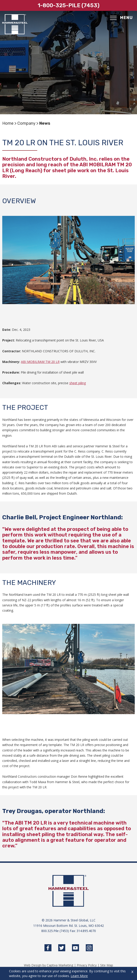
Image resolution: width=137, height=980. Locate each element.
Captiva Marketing (60, 965)
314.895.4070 (86, 931)
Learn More (79, 976)
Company (26, 123)
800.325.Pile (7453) (55, 931)
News (45, 123)
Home (8, 123)
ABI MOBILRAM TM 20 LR (40, 362)
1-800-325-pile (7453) (69, 5)
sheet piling (78, 383)
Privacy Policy (87, 965)
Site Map (107, 965)
